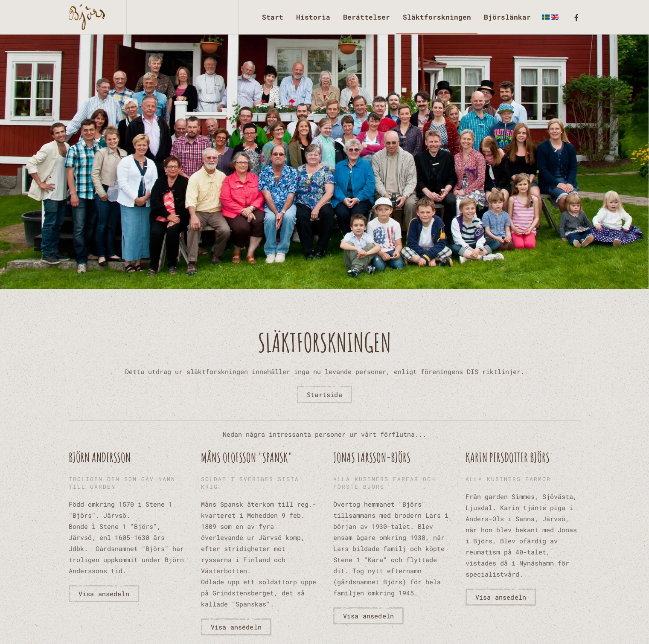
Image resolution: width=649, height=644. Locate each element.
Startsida (324, 395)
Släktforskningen (437, 17)
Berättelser (367, 17)
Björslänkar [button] (507, 17)
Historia (313, 17)
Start (273, 17)
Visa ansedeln (104, 594)
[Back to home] (89, 17)
